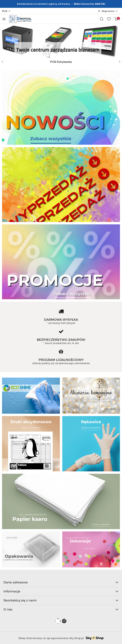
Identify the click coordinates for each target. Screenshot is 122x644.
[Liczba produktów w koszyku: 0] (116, 19)
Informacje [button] (61, 591)
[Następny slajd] (120, 62)
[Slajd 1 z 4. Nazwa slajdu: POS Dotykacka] (61, 41)
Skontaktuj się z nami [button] (61, 600)
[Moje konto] (108, 11)
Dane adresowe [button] (61, 582)
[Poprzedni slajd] (2, 62)
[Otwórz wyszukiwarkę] (102, 19)
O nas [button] (61, 609)
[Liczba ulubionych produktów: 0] (109, 19)
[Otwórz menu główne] (4, 19)
